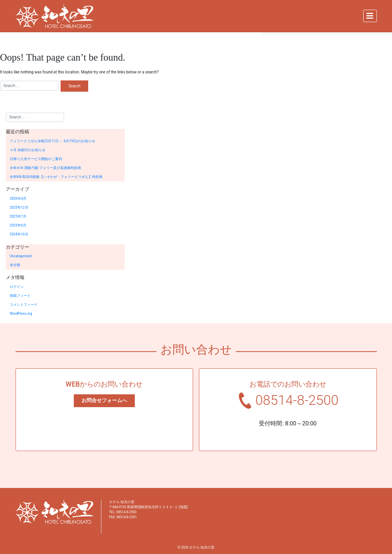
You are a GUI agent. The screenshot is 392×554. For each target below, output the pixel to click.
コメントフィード (24, 305)
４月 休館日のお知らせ (28, 150)
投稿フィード (20, 296)
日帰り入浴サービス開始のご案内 (36, 159)
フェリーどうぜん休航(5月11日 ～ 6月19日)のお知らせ (52, 141)
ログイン (17, 287)
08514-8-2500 (297, 400)
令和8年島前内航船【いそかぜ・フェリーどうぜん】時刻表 (56, 177)
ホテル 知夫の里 (202, 547)
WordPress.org (21, 314)
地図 (183, 507)
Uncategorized (21, 256)
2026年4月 (18, 199)
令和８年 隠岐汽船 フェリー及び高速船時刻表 (45, 168)
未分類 (15, 265)
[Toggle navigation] (370, 16)
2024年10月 (19, 234)
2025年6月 (18, 225)
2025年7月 (18, 216)
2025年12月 (19, 207)
